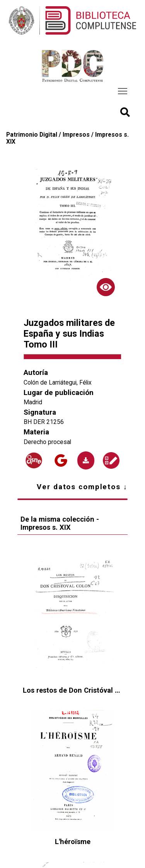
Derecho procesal (47, 442)
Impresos (76, 135)
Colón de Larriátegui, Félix (58, 383)
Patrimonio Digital (32, 135)
